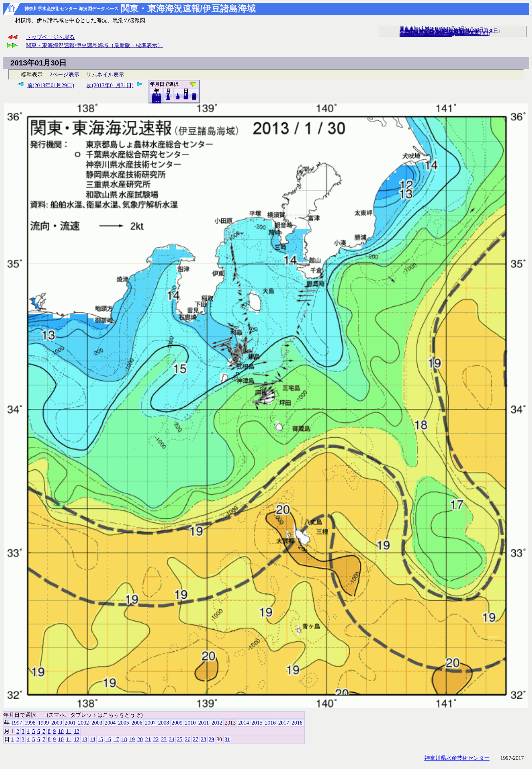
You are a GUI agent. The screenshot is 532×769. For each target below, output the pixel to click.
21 (148, 739)
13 (84, 739)
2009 (177, 723)
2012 (217, 723)
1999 (43, 723)
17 (116, 739)
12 (168, 98)
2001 (70, 723)
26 (188, 739)
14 (92, 739)
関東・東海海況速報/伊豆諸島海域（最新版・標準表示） (94, 45)
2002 (83, 723)
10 (178, 97)
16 (108, 739)
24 (172, 739)
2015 (257, 723)
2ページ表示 (64, 74)
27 (195, 739)
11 (69, 731)
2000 (57, 723)
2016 (270, 723)
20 (186, 97)
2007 (150, 723)
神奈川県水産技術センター (457, 758)
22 (156, 739)
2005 (123, 723)
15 (100, 739)
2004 (110, 723)
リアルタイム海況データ (426, 34)
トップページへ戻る (50, 37)
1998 (30, 723)
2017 (284, 723)
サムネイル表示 (105, 74)
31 (194, 98)
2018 (156, 101)
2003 (97, 723)
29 (211, 739)
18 (124, 739)
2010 (190, 723)
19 (132, 739)
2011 (203, 723)
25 (180, 739)
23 (164, 739)
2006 (137, 723)
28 (204, 739)
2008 (164, 723)
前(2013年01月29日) (51, 85)
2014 (244, 723)
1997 (17, 723)
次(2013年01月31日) (110, 85)
